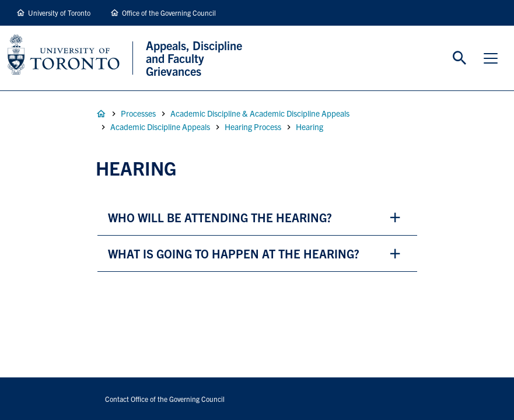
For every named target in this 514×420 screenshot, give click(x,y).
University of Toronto (59, 13)
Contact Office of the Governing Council (165, 399)
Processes (138, 113)
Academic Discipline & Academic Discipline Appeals (260, 113)
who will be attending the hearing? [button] (220, 217)
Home (101, 114)
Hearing (310, 127)
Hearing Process (253, 127)
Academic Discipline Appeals (160, 127)
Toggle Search (460, 58)
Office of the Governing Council (169, 13)
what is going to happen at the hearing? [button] (234, 253)
